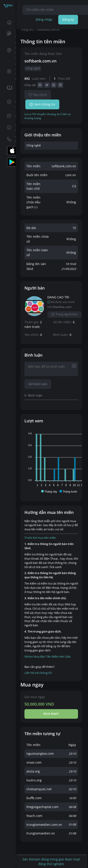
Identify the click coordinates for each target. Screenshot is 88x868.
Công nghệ (33, 68)
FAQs (10, 116)
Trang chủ (10, 22)
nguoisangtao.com (40, 753)
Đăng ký (68, 19)
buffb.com (34, 798)
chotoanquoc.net (39, 789)
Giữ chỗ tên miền (10, 71)
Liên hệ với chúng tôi (38, 673)
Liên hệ (10, 139)
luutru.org (34, 780)
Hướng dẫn (10, 127)
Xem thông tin (42, 104)
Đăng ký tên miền (10, 50)
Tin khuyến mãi (10, 102)
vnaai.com (34, 762)
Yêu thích (38, 95)
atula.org (33, 771)
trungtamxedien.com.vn (44, 825)
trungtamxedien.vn (41, 833)
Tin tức (10, 88)
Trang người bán (64, 314)
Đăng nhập (44, 19)
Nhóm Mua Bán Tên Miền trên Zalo (48, 657)
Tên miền (10, 34)
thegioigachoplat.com (42, 807)
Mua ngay (51, 714)
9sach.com (34, 816)
